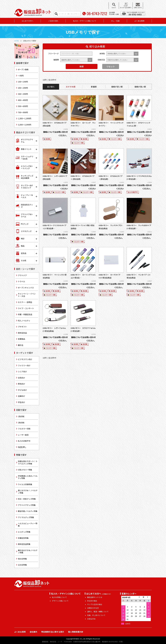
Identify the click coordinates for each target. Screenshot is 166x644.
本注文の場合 (92, 601)
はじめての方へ (28, 21)
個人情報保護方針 (76, 632)
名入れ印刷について (59, 597)
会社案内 (33, 632)
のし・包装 (115, 21)
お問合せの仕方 (93, 608)
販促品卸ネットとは (95, 597)
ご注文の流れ (53, 21)
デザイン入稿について (60, 601)
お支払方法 (91, 619)
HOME (17, 41)
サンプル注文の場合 (95, 604)
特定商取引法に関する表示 (53, 632)
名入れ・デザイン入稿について (85, 21)
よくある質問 (139, 21)
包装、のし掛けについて (96, 615)
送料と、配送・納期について (98, 612)
